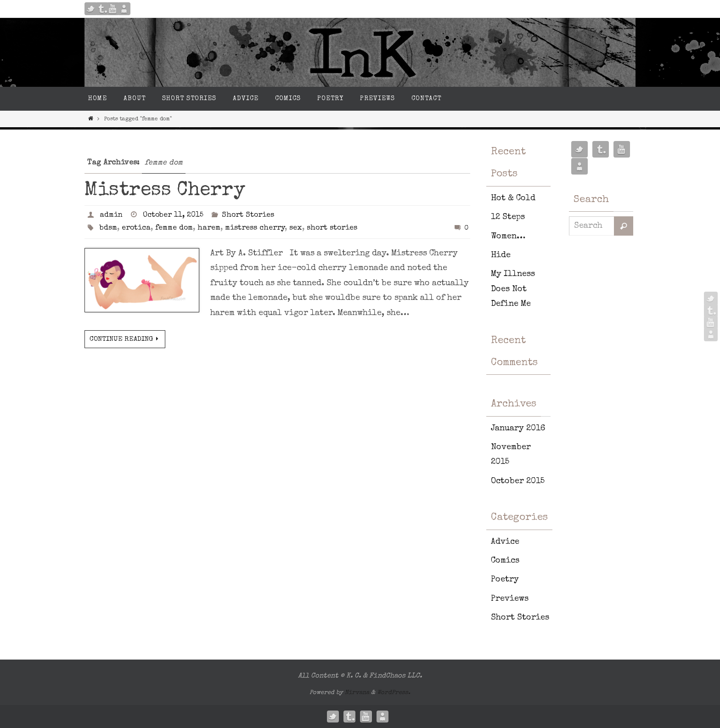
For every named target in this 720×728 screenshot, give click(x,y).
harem (209, 228)
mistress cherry (255, 228)
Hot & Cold (513, 198)
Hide (501, 255)
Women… (508, 237)
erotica (136, 228)
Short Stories (248, 215)
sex (296, 228)
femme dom (174, 228)
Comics (505, 561)
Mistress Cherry (165, 191)
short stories (332, 228)
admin (111, 215)
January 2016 (518, 429)
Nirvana (357, 693)
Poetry (505, 580)
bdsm (108, 228)
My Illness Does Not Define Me (513, 289)
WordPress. (394, 693)
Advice (505, 542)
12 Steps (508, 217)
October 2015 (518, 481)
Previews (510, 599)
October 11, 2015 (173, 215)
